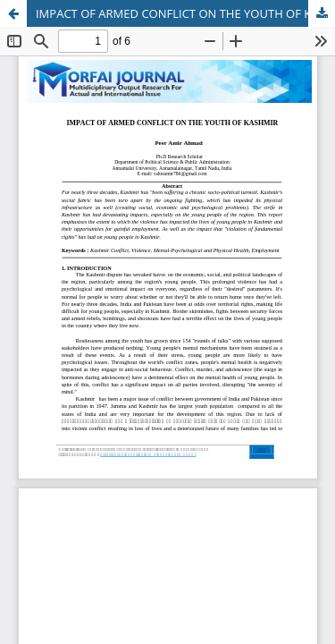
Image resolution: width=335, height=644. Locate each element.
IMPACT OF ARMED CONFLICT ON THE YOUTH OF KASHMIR (185, 13)
